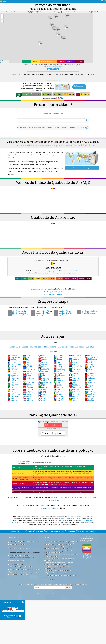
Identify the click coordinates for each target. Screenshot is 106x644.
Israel (42, 391)
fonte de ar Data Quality (17, 561)
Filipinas (28, 395)
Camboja (12, 396)
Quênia (73, 380)
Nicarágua (74, 355)
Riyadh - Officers (62, 308)
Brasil (11, 386)
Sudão (88, 364)
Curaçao (27, 373)
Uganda (89, 386)
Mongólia (59, 396)
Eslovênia (28, 386)
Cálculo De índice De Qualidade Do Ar (21, 563)
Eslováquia (28, 384)
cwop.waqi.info (48, 557)
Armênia (12, 366)
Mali (57, 379)
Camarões (13, 395)
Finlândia (28, 396)
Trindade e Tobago (90, 380)
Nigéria (73, 357)
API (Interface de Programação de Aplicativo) (23, 569)
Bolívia (12, 382)
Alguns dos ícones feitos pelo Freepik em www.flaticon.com (57, 564)
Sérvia (88, 359)
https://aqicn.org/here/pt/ (53, 76)
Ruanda (73, 396)
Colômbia (28, 363)
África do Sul (14, 354)
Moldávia (58, 395)
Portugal (73, 377)
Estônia (27, 391)
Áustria (12, 370)
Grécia (42, 363)
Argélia (12, 363)
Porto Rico (74, 375)
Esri (6, 58)
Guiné (42, 371)
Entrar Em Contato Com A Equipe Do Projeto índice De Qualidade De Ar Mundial (24, 538)
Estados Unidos (30, 389)
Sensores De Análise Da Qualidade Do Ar (22, 553)
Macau (58, 368)
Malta (57, 380)
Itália (42, 393)
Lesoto (57, 357)
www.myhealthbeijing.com (50, 505)
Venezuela (90, 391)
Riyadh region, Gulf (17, 309)
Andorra (12, 359)
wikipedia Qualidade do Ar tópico (64, 494)
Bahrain (12, 373)
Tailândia (89, 370)
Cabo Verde (13, 393)
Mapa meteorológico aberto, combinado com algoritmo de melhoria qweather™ (61, 552)
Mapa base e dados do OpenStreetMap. (57, 569)
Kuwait (58, 355)
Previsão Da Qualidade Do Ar (19, 564)
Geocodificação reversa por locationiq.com (58, 567)
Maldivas (58, 377)
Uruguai (89, 388)
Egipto (27, 377)
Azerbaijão (13, 371)
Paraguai (74, 370)
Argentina (13, 364)
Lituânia (58, 364)
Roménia (74, 395)
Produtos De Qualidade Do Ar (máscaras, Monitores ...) (24, 567)
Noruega (73, 359)
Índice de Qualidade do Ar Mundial (71, 515)
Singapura (90, 361)
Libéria (58, 363)
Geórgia (43, 359)
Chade (27, 355)
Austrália (12, 368)
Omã (72, 364)
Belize (11, 379)
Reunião (73, 393)
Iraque (42, 386)
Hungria (43, 377)
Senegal (89, 357)
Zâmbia (89, 395)
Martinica (59, 384)
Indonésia (43, 384)
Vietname (89, 393)
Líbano (58, 361)
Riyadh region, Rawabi (18, 311)
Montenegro (75, 352)
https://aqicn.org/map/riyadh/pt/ (53, 63)
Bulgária (12, 389)
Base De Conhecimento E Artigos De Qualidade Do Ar (24, 549)
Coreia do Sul (29, 366)
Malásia (58, 373)
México (58, 389)
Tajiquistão (90, 373)
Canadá (27, 352)
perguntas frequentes (17, 557)
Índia (42, 382)
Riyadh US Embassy (86, 309)
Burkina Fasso (14, 391)
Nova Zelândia (76, 363)
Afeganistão (13, 352)
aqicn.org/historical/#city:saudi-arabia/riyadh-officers (64, 267)
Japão (42, 395)
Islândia (43, 389)
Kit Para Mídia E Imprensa (18, 541)
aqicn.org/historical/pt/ (52, 288)
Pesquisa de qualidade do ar (19, 545)
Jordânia (58, 352)
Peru (72, 371)
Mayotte (58, 388)
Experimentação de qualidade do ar (20, 552)
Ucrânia (89, 384)
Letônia (58, 359)
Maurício (58, 386)
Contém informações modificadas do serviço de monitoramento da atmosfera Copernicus (59, 560)
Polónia (73, 373)
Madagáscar (59, 371)
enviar (68, 584)
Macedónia (59, 370)
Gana (42, 357)
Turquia (89, 382)
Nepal (73, 354)
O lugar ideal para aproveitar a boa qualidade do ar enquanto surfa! (60, 572)
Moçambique (60, 393)
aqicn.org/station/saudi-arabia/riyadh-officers (65, 269)
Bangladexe (13, 375)
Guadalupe (44, 364)
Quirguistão (75, 382)
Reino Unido (75, 384)
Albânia (12, 355)
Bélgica (12, 377)
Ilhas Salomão (45, 379)
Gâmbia (43, 355)
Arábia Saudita (14, 361)
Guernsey (43, 368)
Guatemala (44, 366)
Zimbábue (89, 396)
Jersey (42, 396)
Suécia (88, 366)
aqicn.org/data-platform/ (53, 291)
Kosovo (58, 354)
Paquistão (74, 368)
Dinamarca (28, 375)
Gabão (42, 354)
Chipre (27, 361)
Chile (26, 357)
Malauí (58, 375)
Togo (88, 377)
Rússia (88, 352)
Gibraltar (43, 361)
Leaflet (2, 57)
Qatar (72, 379)
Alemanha (13, 357)
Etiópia (27, 393)
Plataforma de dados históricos (19, 571)
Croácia (27, 371)
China (26, 359)
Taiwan (89, 371)
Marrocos (58, 382)
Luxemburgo (60, 366)
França (42, 352)
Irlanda (42, 388)
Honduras (43, 373)
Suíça (88, 368)
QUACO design (50, 576)
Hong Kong (44, 375)
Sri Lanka (89, 363)
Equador (27, 382)
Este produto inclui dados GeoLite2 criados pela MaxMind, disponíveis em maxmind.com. (59, 544)
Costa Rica (28, 368)
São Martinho (91, 355)
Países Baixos (75, 366)
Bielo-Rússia (13, 380)
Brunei (12, 388)
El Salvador (28, 379)
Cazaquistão (29, 354)
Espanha (27, 388)
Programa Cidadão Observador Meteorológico (59, 555)
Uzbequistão (90, 389)
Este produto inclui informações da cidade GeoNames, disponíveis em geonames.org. (61, 548)
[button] (2, 12)
